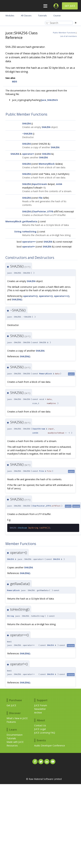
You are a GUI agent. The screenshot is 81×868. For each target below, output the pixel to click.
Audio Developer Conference (50, 746)
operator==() (62, 296)
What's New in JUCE (17, 718)
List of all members (68, 36)
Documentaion (15, 735)
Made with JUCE (15, 742)
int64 (59, 184)
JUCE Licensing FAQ (45, 733)
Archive (38, 713)
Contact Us (40, 725)
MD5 (15, 82)
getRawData (30, 221)
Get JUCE (70, 6)
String (18, 232)
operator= (28, 154)
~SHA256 (27, 134)
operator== (29, 242)
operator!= (29, 247)
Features (11, 722)
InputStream (40, 184)
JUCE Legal (40, 729)
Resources (12, 746)
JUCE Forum (41, 705)
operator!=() (30, 296)
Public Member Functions (64, 33)
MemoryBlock (47, 164)
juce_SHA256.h (50, 100)
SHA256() (17, 299)
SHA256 (26, 123)
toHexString (29, 232)
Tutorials (11, 738)
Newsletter (40, 709)
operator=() (46, 296)
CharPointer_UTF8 (42, 211)
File (41, 198)
